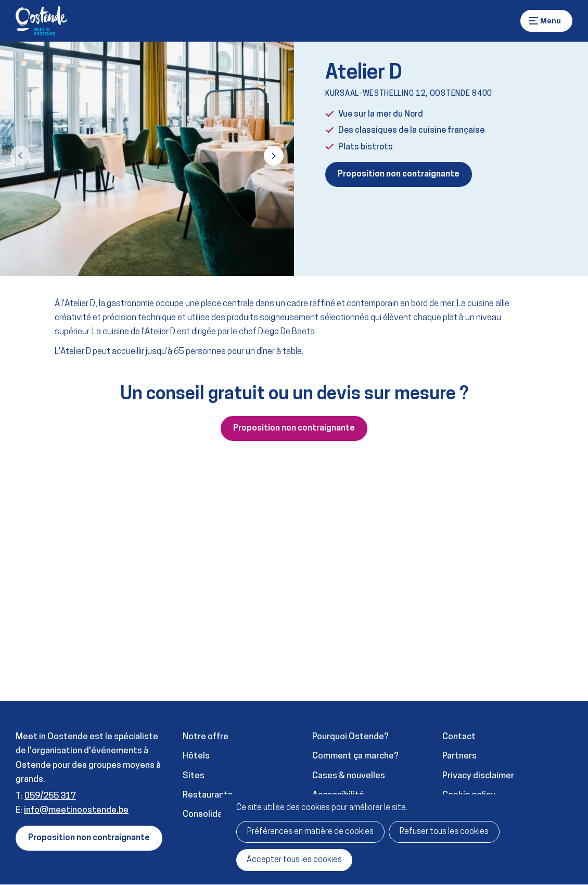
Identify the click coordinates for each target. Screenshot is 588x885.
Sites (194, 776)
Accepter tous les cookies (294, 860)
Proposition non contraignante (399, 174)
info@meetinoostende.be (76, 810)
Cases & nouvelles (349, 776)
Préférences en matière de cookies (310, 832)
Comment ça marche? (355, 756)
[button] (20, 156)
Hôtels (196, 756)
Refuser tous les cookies (444, 832)
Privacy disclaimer (478, 776)
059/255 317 (50, 796)
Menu (534, 21)
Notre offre (206, 737)
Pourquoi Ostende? (350, 737)
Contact (459, 737)
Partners (459, 756)
